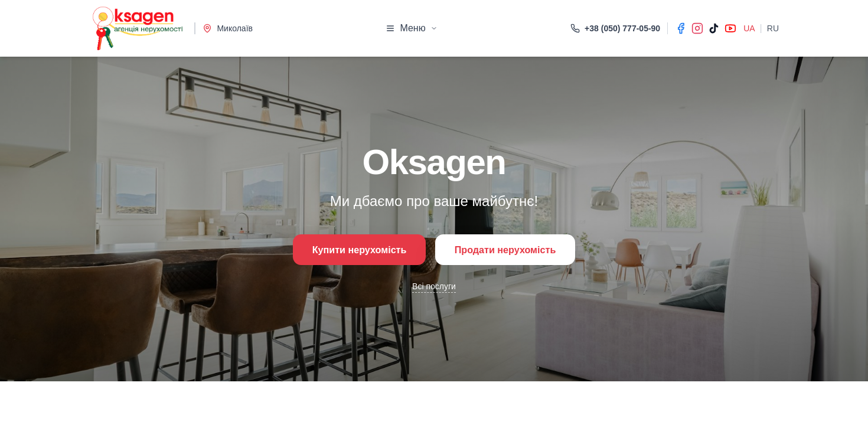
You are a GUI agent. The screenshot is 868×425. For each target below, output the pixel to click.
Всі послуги (434, 289)
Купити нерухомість (349, 250)
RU (773, 28)
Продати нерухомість (515, 250)
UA (749, 28)
